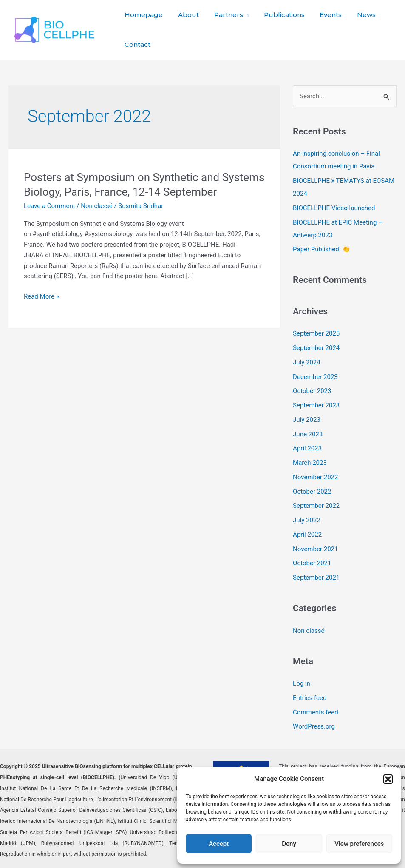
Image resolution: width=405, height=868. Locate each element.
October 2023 (312, 391)
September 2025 (316, 333)
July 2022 (307, 520)
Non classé (96, 206)
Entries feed (310, 698)
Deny (289, 844)
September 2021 (316, 578)
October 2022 (312, 492)
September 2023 (316, 405)
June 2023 (308, 434)
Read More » (41, 297)
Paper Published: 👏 (321, 249)
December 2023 (315, 377)
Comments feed (316, 712)
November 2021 (315, 549)
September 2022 (316, 506)
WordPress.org (314, 726)
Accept (219, 844)
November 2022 (315, 477)
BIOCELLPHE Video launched (334, 208)
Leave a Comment (50, 206)
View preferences (359, 844)
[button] (388, 779)
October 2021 (312, 563)
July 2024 (307, 362)
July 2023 (307, 420)
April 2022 (307, 535)
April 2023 (307, 448)
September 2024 (316, 348)
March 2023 (310, 463)
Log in (302, 683)
